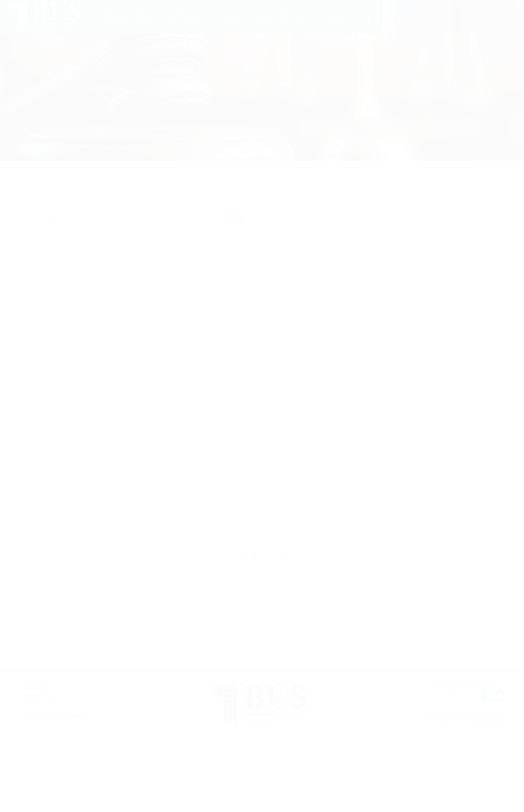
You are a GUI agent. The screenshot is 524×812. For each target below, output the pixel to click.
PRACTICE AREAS (128, 17)
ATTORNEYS (187, 17)
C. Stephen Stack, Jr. (88, 384)
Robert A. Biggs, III (246, 384)
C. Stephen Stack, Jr (408, 284)
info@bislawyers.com (61, 715)
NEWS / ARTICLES (280, 17)
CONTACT (336, 17)
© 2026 (436, 687)
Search (234, 217)
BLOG (230, 17)
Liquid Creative (488, 719)
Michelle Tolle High (87, 326)
